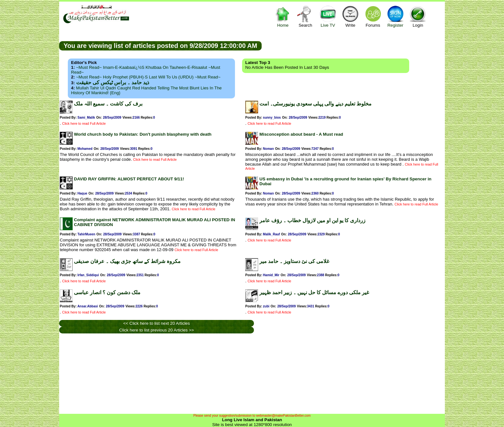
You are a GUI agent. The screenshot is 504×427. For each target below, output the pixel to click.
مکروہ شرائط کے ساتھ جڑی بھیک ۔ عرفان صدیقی (127, 261)
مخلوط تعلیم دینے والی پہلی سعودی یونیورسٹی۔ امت (315, 104)
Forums (373, 16)
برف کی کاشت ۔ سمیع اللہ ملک (108, 104)
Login (418, 16)
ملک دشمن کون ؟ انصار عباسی (107, 292)
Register (395, 16)
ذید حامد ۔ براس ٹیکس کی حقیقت (113, 82)
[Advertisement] (353, 45)
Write (350, 16)
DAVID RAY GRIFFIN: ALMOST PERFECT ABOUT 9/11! (129, 179)
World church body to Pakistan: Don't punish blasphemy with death (143, 134)
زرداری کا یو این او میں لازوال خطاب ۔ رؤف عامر (312, 220)
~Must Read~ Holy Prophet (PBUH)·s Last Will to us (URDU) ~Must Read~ (148, 77)
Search (305, 16)
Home (283, 16)
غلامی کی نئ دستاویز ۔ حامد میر (294, 261)
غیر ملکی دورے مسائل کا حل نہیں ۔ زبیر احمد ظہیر (314, 292)
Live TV (328, 16)
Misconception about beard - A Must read (301, 134)
